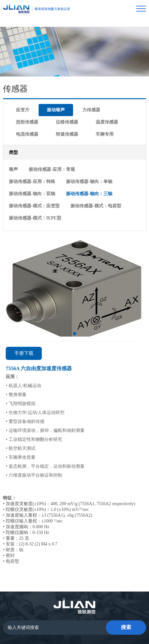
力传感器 (65, 95)
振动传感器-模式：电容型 (34, 175)
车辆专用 (19, 114)
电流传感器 (81, 104)
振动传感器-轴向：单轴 (32, 156)
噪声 (13, 146)
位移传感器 (22, 104)
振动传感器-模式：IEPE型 (91, 175)
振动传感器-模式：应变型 (86, 166)
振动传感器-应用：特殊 (98, 146)
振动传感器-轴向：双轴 (84, 156)
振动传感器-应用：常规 (46, 146)
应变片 (17, 95)
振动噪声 (40, 95)
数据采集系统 (95, 606)
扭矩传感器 (93, 95)
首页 (44, 606)
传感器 (64, 606)
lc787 (98, 626)
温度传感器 (51, 104)
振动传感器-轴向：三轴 (32, 166)
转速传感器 (111, 104)
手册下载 (24, 309)
